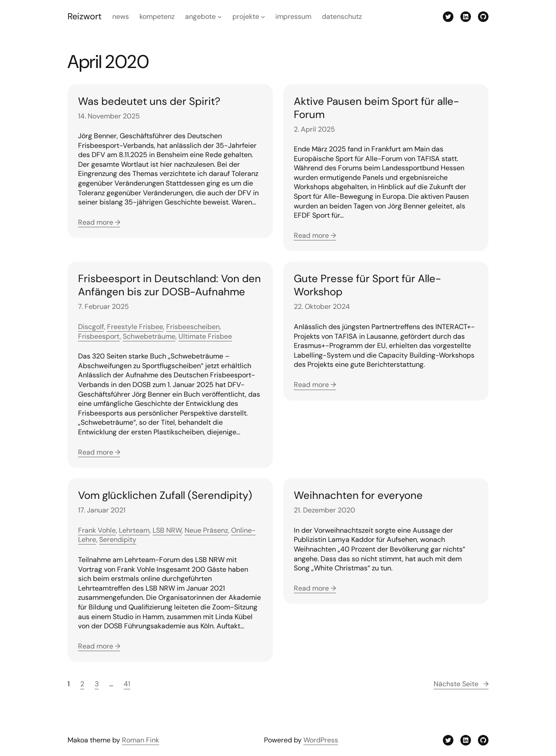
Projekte (246, 16)
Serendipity (118, 539)
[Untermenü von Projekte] (263, 17)
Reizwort (85, 16)
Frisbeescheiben (193, 327)
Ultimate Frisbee (205, 336)
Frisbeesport (99, 336)
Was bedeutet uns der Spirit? (149, 101)
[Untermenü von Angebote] (220, 17)
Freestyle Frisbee (135, 327)
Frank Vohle (97, 530)
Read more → (99, 222)
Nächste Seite (461, 684)
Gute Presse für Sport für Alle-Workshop (367, 285)
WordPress (321, 740)
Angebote (200, 16)
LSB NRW (167, 530)
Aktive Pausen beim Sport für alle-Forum (376, 108)
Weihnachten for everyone (358, 495)
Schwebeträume (149, 336)
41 (127, 684)
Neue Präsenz (206, 530)
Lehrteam (134, 530)
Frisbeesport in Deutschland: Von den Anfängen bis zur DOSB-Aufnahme (169, 285)
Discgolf (91, 327)
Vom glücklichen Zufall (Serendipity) (165, 495)
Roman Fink (141, 740)
